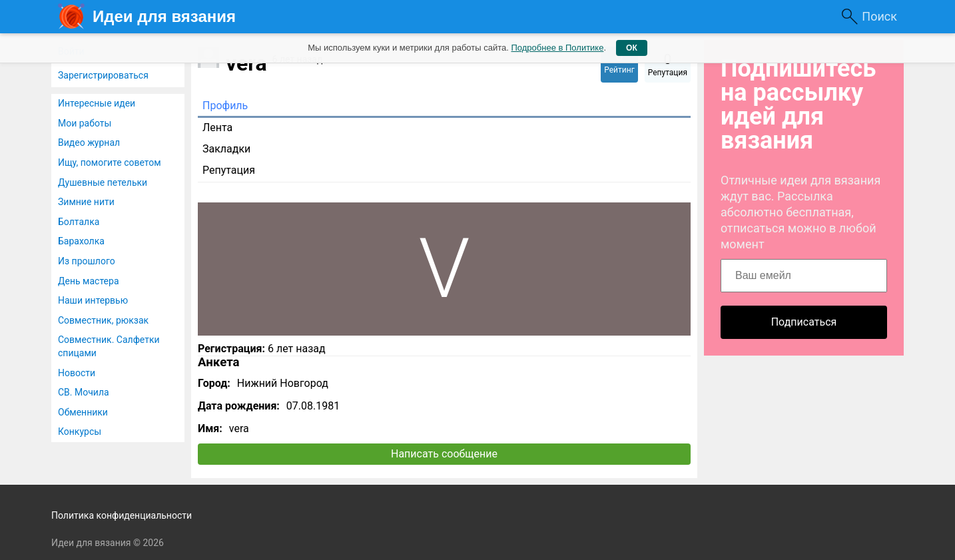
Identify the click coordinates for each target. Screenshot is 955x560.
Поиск (879, 16)
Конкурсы (80, 431)
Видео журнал (89, 142)
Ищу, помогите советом (110, 162)
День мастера (89, 281)
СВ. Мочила (84, 392)
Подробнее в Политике (557, 48)
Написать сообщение (444, 454)
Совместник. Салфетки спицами (109, 346)
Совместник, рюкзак (103, 320)
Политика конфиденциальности (122, 515)
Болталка (79, 222)
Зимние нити (86, 202)
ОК (632, 48)
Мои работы (85, 123)
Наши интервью (93, 300)
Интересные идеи (97, 103)
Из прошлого (87, 261)
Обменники (83, 412)
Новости (77, 373)
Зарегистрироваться (103, 75)
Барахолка (81, 241)
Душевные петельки (103, 182)
